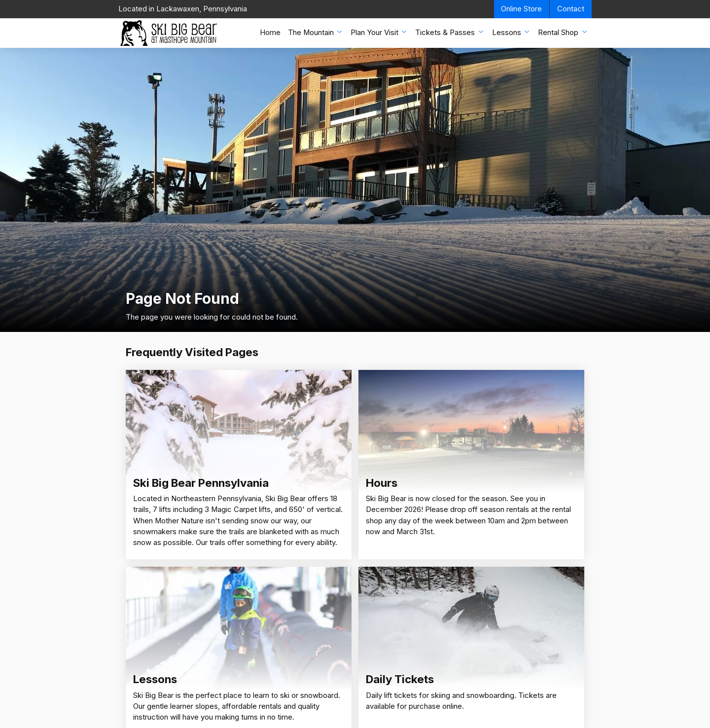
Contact (571, 9)
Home (270, 33)
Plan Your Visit (379, 32)
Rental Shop (563, 32)
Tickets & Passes (450, 32)
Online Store (521, 9)
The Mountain (316, 32)
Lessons (512, 32)
